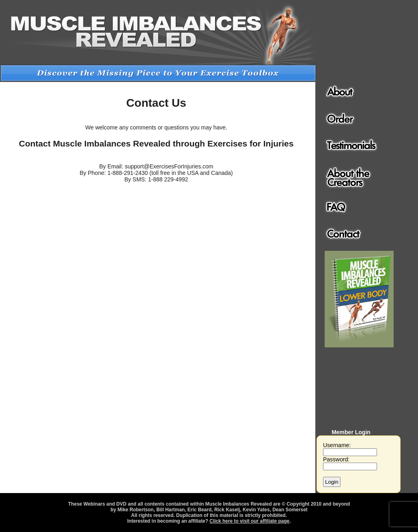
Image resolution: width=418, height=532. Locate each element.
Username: (350, 449)
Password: (350, 463)
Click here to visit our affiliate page (249, 521)
